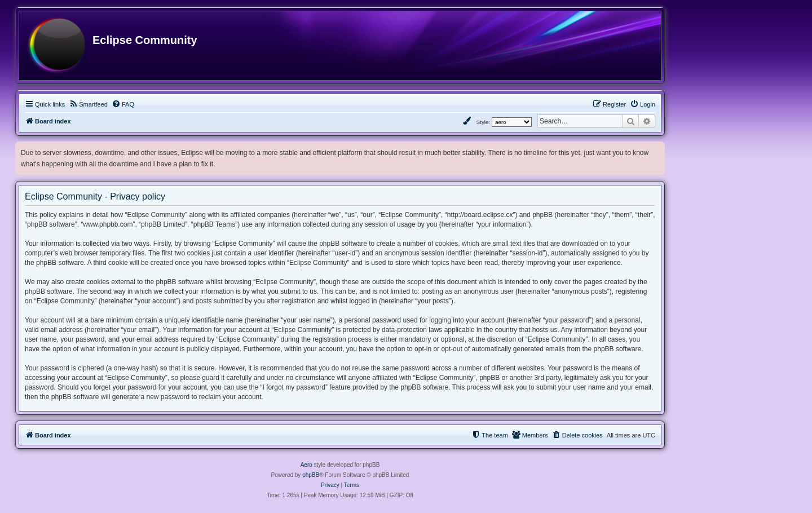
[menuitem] (88, 104)
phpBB (311, 475)
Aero (306, 465)
